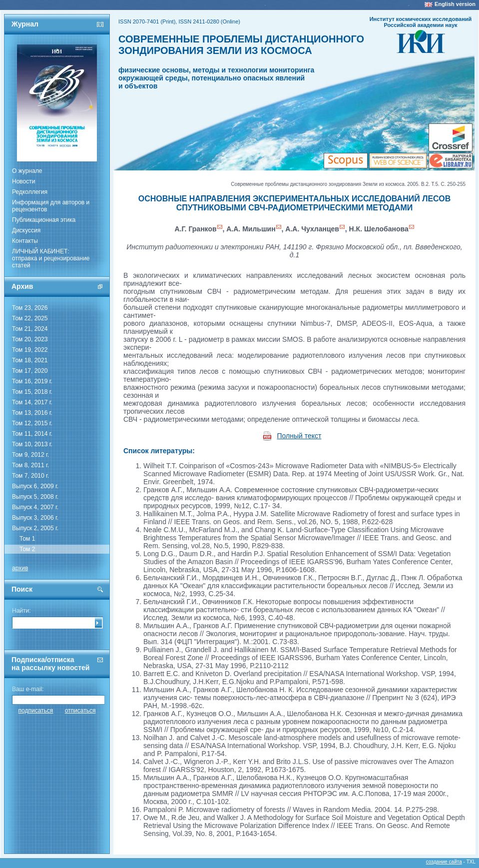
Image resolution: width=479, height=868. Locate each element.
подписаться (36, 711)
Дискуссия (26, 230)
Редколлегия (30, 192)
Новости (23, 181)
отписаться (80, 711)
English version (455, 4)
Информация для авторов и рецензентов (51, 206)
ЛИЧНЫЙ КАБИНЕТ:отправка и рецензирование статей (51, 258)
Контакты (25, 241)
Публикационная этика (44, 220)
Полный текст (299, 436)
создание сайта (444, 862)
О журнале (27, 171)
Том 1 (27, 539)
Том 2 (27, 549)
